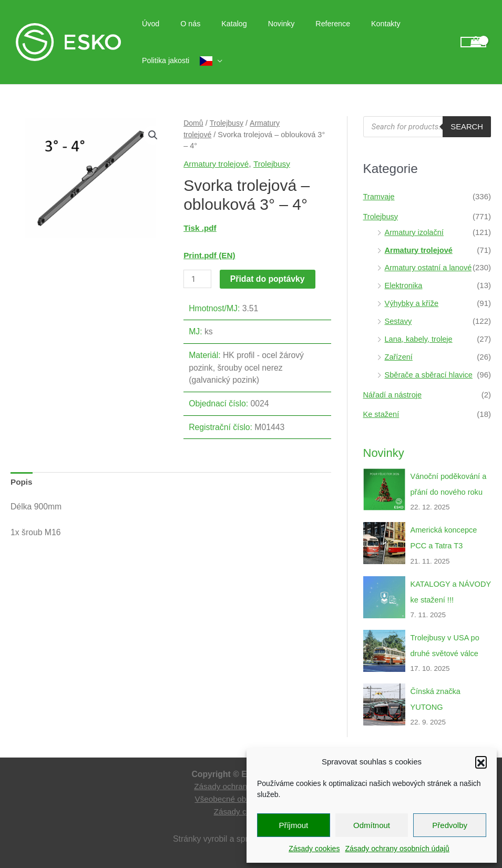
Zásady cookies (314, 849)
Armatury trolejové (217, 164)
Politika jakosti (406, 24)
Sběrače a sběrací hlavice (430, 374)
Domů (194, 123)
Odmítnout (372, 825)
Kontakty (352, 24)
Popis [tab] (22, 482)
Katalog (219, 24)
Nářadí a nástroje (393, 394)
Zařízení (399, 356)
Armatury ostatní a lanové (430, 267)
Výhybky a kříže (413, 303)
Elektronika (404, 285)
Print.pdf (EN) (210, 255)
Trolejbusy (228, 123)
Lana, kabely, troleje (420, 338)
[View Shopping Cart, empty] (473, 42)
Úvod (147, 24)
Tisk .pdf (200, 228)
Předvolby (450, 825)
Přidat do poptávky (268, 279)
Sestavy (399, 320)
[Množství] (198, 279)
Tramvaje (380, 196)
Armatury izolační (415, 232)
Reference (306, 24)
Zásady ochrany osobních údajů (397, 849)
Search (467, 127)
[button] (481, 762)
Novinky (260, 24)
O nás (181, 24)
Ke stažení (382, 413)
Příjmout (293, 825)
